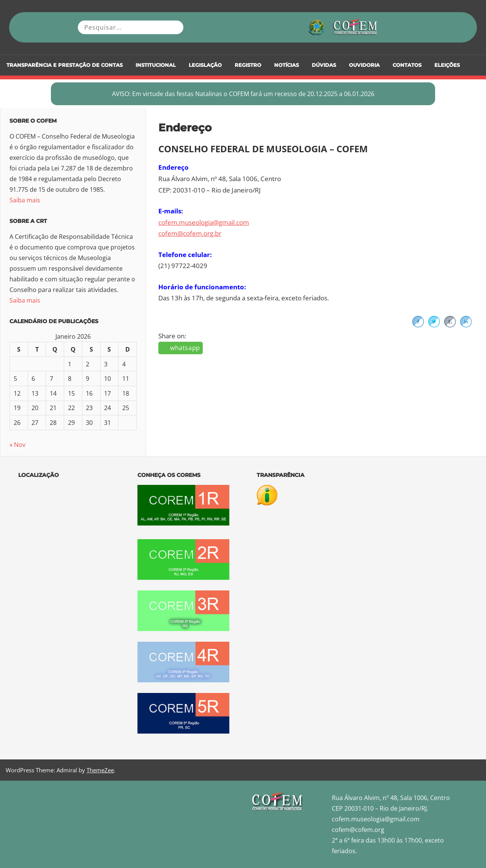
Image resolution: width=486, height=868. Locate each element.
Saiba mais (25, 200)
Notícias (286, 65)
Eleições (447, 65)
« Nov (17, 445)
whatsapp (185, 348)
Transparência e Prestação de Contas (65, 65)
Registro (248, 65)
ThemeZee (100, 770)
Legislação (205, 65)
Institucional (156, 65)
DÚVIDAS (324, 65)
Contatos (407, 65)
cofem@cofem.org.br (190, 233)
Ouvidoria (364, 65)
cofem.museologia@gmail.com (204, 222)
